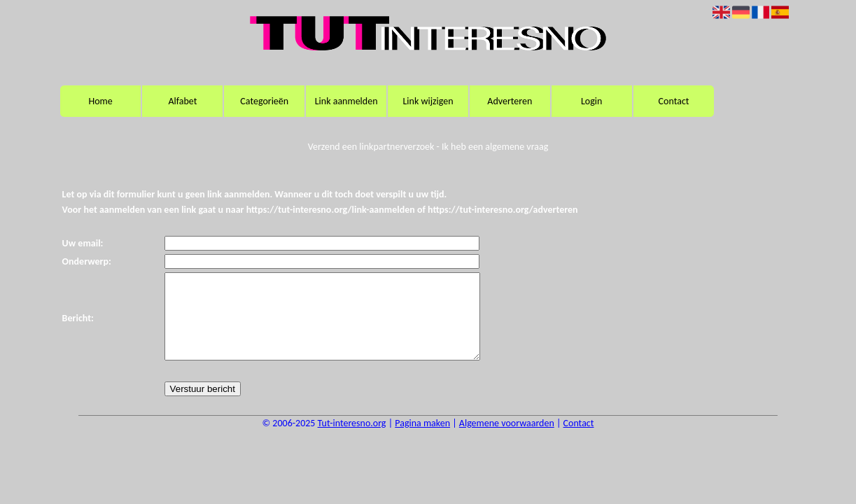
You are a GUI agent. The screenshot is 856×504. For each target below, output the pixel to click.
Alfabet (182, 101)
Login (591, 101)
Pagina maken (422, 440)
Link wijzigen (428, 101)
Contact (674, 101)
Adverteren (510, 101)
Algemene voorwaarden (507, 440)
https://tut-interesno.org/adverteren (503, 210)
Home (100, 101)
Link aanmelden (346, 101)
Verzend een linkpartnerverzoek (371, 147)
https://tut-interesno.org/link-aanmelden (331, 210)
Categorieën (264, 101)
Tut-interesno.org (352, 440)
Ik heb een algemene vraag (495, 147)
